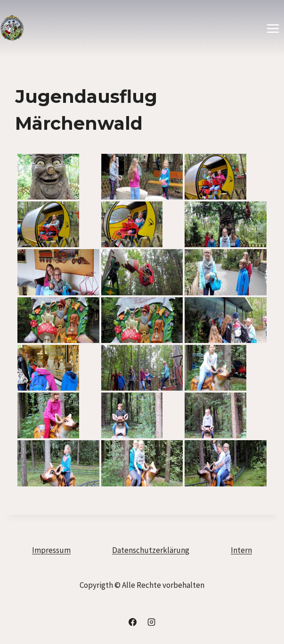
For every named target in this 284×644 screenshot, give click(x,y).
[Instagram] (151, 622)
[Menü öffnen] (273, 28)
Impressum (51, 550)
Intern (241, 550)
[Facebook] (133, 622)
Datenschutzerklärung (151, 550)
